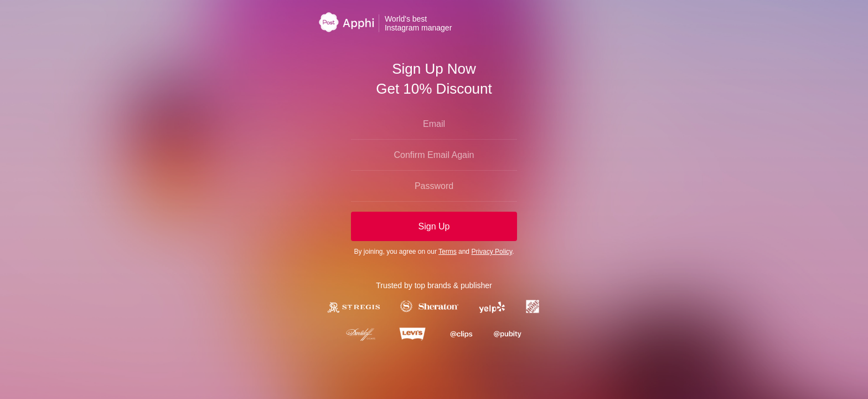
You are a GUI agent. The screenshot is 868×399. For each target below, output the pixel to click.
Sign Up (434, 226)
